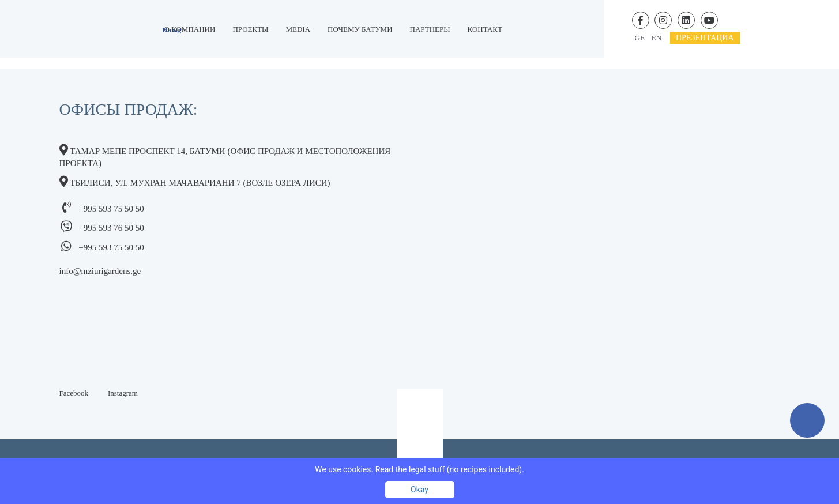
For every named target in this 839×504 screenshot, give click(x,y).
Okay (419, 490)
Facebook (74, 393)
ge (640, 38)
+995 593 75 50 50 (111, 209)
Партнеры (430, 29)
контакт (485, 29)
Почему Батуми (360, 29)
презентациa (705, 38)
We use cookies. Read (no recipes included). (419, 469)
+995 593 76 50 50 (111, 228)
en (656, 38)
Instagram (123, 393)
